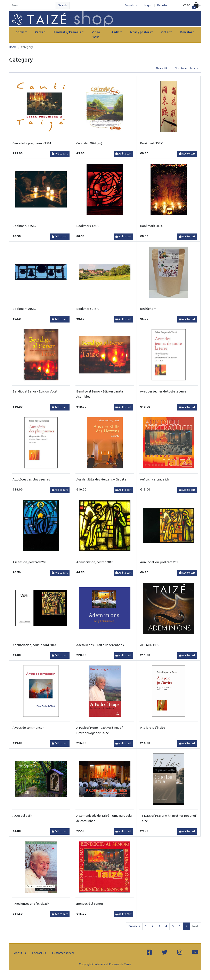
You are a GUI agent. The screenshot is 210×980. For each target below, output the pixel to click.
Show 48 (162, 68)
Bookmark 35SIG (152, 143)
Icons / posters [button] (140, 32)
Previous (134, 926)
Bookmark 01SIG (88, 309)
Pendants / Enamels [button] (67, 32)
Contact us (39, 953)
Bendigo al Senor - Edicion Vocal (35, 391)
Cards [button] (39, 32)
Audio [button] (115, 32)
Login (148, 5)
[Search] (32, 6)
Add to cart (60, 154)
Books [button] (20, 32)
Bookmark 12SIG (88, 226)
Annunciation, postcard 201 (159, 562)
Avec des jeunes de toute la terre (163, 391)
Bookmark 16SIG (24, 226)
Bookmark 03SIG (24, 309)
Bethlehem (148, 309)
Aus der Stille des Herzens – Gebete (101, 479)
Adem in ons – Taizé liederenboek (100, 645)
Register (163, 5)
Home (13, 47)
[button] (192, 6)
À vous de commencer (28, 728)
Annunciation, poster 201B (95, 562)
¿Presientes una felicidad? (31, 904)
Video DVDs (96, 35)
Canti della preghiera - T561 (32, 143)
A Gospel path (22, 816)
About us (20, 953)
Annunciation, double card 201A (34, 645)
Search (63, 5)
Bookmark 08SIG (152, 226)
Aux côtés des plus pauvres (31, 479)
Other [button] (165, 32)
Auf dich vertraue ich (155, 479)
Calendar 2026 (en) (89, 143)
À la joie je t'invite (153, 728)
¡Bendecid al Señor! (90, 904)
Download (187, 32)
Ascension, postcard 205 (29, 562)
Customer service (63, 953)
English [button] (130, 5)
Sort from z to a (185, 68)
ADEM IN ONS (150, 645)
